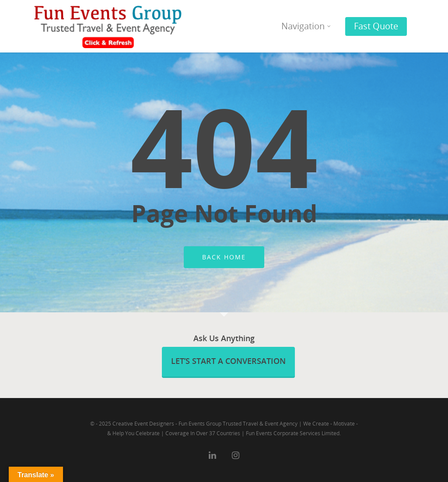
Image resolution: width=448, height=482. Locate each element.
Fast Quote (376, 26)
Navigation (306, 26)
